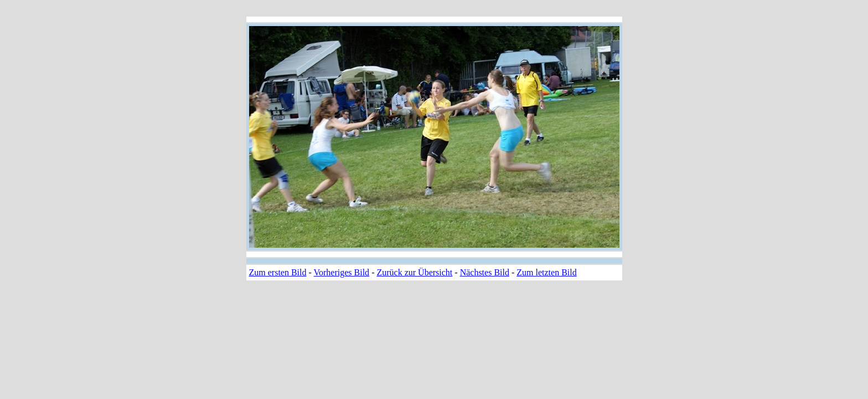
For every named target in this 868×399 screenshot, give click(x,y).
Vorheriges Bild (342, 272)
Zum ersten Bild (278, 272)
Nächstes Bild (485, 272)
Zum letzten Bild (546, 272)
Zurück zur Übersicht (414, 272)
